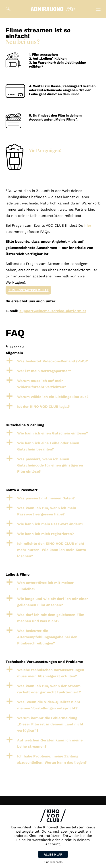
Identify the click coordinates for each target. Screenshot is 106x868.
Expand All (16, 347)
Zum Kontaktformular (29, 290)
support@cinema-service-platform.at (53, 311)
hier (88, 225)
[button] (53, 361)
